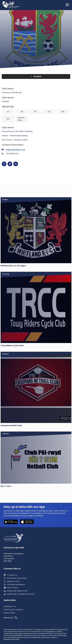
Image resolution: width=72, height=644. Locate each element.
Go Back (36, 76)
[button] (11, 522)
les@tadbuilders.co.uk (15, 149)
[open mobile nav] (67, 5)
